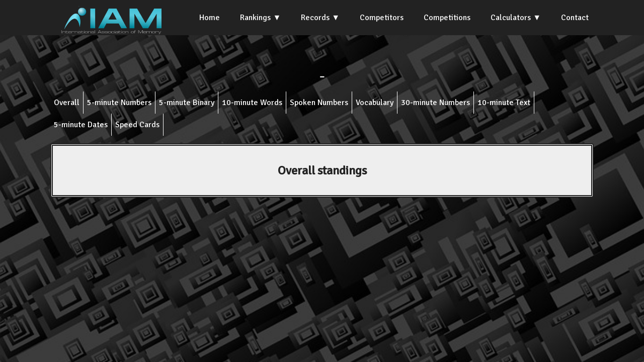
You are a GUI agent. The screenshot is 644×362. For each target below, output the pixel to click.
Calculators (511, 18)
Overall (67, 103)
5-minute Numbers (119, 103)
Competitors (382, 18)
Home (210, 18)
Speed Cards (137, 125)
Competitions (447, 18)
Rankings (255, 18)
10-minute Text (504, 103)
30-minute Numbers (435, 103)
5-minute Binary (187, 103)
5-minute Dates (81, 125)
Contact (575, 18)
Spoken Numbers (319, 103)
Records (315, 18)
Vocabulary (375, 103)
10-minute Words (252, 103)
